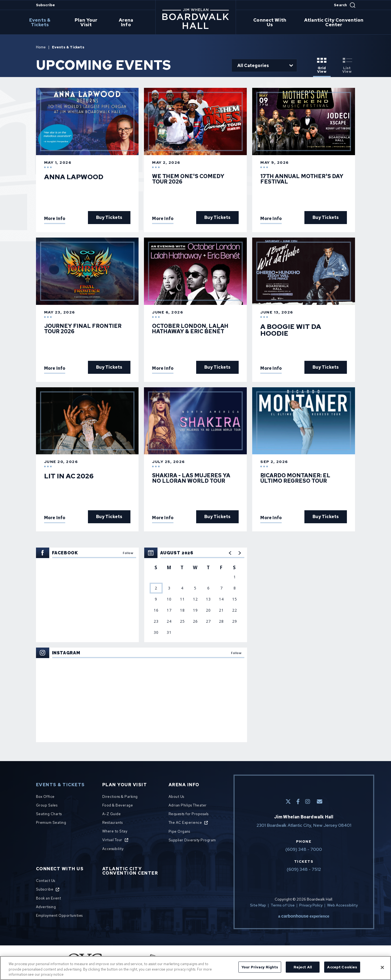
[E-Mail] (320, 802)
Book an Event (49, 898)
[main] (195, 391)
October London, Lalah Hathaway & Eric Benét (190, 329)
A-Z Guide (112, 814)
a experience (304, 916)
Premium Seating (51, 823)
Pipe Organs (179, 831)
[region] (196, 595)
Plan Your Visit (89, 22)
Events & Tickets (43, 22)
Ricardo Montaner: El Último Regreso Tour (295, 478)
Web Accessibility (342, 905)
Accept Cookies (342, 967)
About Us (176, 797)
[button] (230, 553)
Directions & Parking (120, 797)
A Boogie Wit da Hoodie (291, 330)
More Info (55, 219)
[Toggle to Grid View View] (322, 66)
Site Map (258, 905)
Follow (128, 553)
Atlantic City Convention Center (334, 22)
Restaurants (113, 823)
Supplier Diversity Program (192, 840)
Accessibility (113, 849)
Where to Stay (115, 831)
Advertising (46, 907)
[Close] (382, 967)
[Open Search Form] (344, 5)
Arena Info (127, 22)
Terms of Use (283, 905)
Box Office (45, 797)
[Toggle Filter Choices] (264, 65)
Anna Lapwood (74, 177)
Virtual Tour (112, 840)
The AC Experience (185, 823)
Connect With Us (270, 22)
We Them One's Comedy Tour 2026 (188, 179)
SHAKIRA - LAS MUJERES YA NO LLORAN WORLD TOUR (191, 478)
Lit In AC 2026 (69, 476)
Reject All (303, 967)
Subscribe (46, 5)
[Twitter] (288, 802)
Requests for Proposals (189, 814)
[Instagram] (308, 802)
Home (41, 47)
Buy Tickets (109, 217)
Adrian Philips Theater (188, 805)
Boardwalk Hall (196, 19)
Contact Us (46, 881)
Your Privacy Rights (260, 967)
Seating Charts (49, 814)
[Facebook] (298, 802)
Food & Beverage (118, 805)
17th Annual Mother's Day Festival (302, 179)
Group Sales (47, 805)
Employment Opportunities (59, 916)
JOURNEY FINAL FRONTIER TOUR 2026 (83, 329)
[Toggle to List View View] (347, 66)
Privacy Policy (311, 905)
